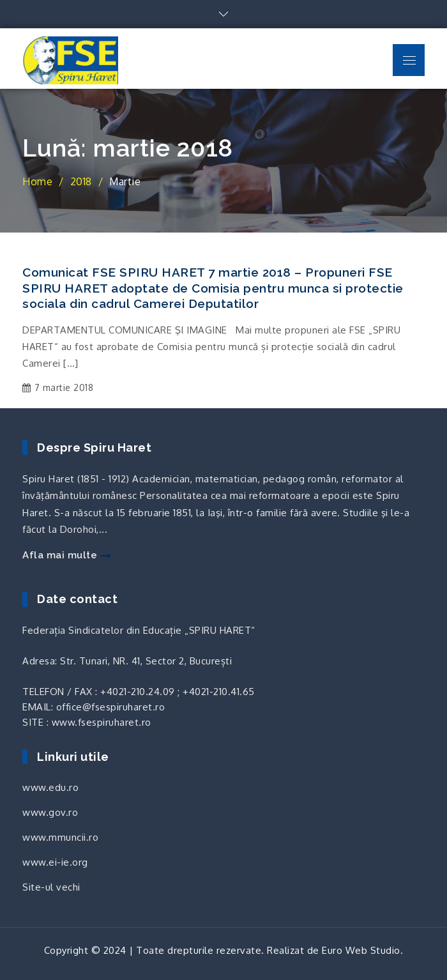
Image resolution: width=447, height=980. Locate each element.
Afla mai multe (66, 555)
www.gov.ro (50, 812)
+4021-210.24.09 (138, 692)
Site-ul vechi (51, 887)
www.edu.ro (50, 787)
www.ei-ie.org (55, 862)
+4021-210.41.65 (219, 692)
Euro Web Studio (361, 950)
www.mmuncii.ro (60, 837)
